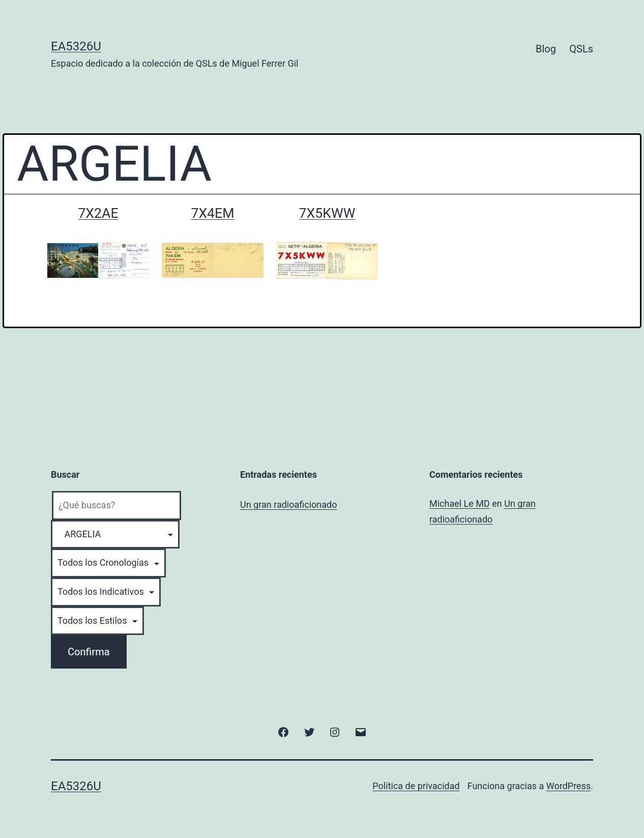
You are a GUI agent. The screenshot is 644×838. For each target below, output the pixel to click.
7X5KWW (327, 213)
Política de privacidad (416, 786)
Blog (546, 49)
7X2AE (98, 213)
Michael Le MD (460, 503)
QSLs (581, 49)
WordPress (568, 786)
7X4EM (212, 213)
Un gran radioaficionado (288, 504)
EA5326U (76, 46)
